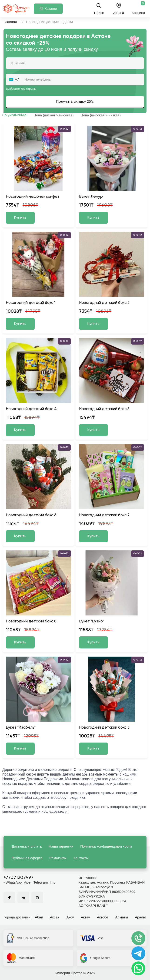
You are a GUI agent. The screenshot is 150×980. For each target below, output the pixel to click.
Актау (85, 917)
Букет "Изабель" (21, 728)
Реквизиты (58, 858)
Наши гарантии (61, 846)
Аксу (70, 917)
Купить (20, 218)
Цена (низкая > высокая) (53, 115)
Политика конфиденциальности (106, 846)
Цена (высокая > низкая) (100, 115)
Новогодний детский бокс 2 (104, 303)
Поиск (99, 9)
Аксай (55, 917)
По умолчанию (14, 115)
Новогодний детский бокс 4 (31, 409)
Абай (39, 917)
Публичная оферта (27, 858)
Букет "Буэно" (91, 621)
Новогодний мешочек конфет (33, 197)
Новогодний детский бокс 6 (31, 515)
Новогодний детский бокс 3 (104, 728)
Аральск (142, 917)
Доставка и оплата (27, 846)
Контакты (81, 858)
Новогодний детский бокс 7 (104, 515)
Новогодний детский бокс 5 (104, 409)
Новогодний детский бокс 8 (31, 621)
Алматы (122, 917)
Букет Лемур (91, 197)
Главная (10, 22)
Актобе (103, 917)
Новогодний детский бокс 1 (31, 303)
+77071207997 (18, 878)
